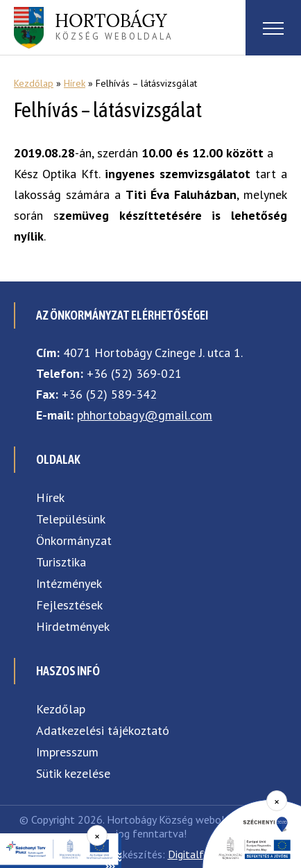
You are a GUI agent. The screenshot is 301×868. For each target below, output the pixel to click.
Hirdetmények (73, 626)
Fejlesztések (69, 605)
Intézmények (69, 583)
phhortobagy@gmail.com (145, 415)
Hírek (75, 83)
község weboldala (114, 26)
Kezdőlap (34, 83)
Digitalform (195, 854)
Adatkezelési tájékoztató (103, 730)
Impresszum (67, 752)
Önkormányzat (74, 540)
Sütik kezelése (73, 773)
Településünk (71, 519)
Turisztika (61, 562)
